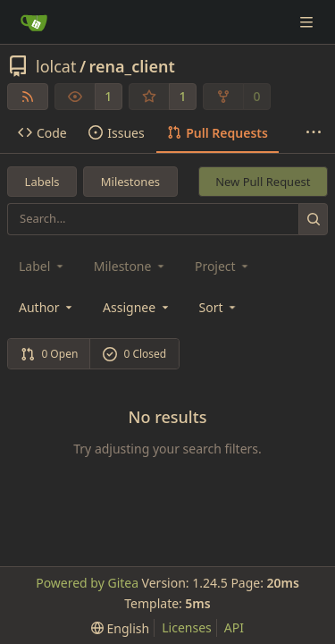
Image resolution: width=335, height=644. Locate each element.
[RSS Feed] (28, 97)
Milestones (130, 182)
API (234, 627)
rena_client (132, 66)
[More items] (314, 133)
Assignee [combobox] (137, 307)
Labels (42, 182)
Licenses (187, 627)
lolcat (56, 66)
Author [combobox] (47, 307)
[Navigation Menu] (308, 22)
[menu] (219, 307)
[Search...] (313, 219)
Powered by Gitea (87, 583)
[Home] (34, 22)
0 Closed (135, 354)
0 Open (50, 354)
